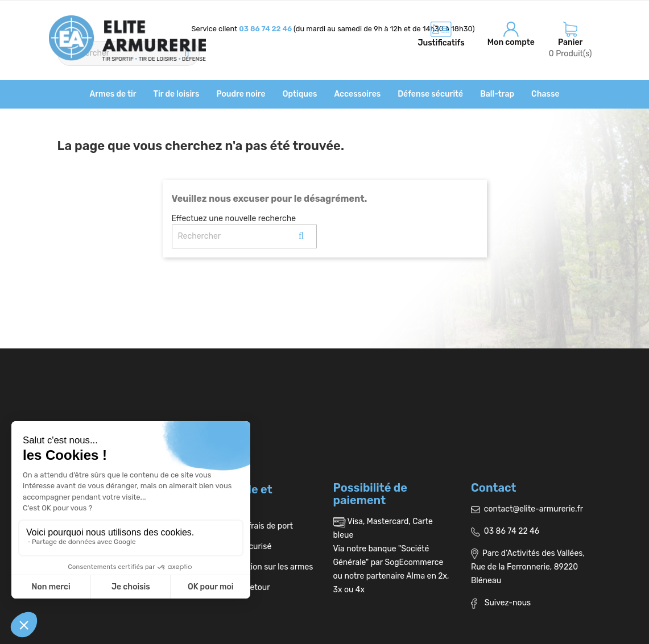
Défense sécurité (430, 94)
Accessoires (357, 94)
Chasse (545, 94)
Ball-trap (497, 94)
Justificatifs (441, 43)
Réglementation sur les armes (254, 567)
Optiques (300, 94)
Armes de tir (113, 94)
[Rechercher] (244, 236)
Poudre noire (241, 94)
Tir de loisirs (177, 94)
